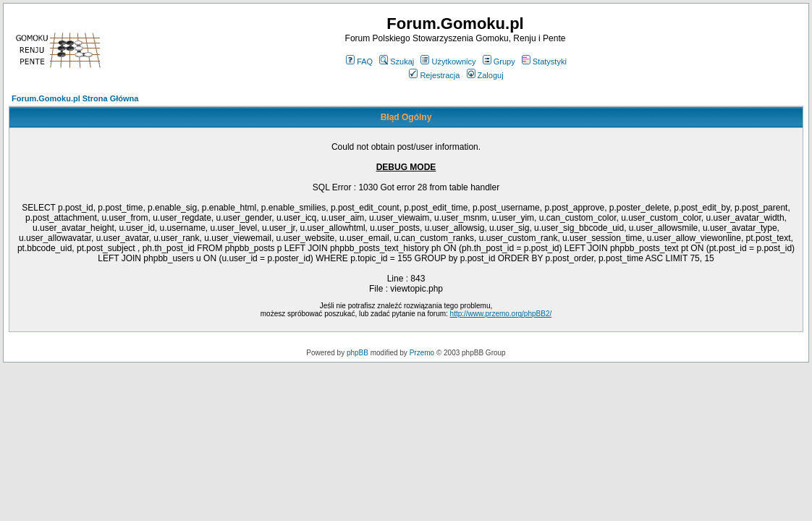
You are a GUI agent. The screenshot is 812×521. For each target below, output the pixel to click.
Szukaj (397, 62)
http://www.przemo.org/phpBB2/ (501, 314)
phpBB (358, 353)
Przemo (422, 353)
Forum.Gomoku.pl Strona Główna (75, 98)
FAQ (359, 62)
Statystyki (544, 62)
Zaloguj (485, 75)
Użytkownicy (448, 62)
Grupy (499, 62)
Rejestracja (434, 75)
